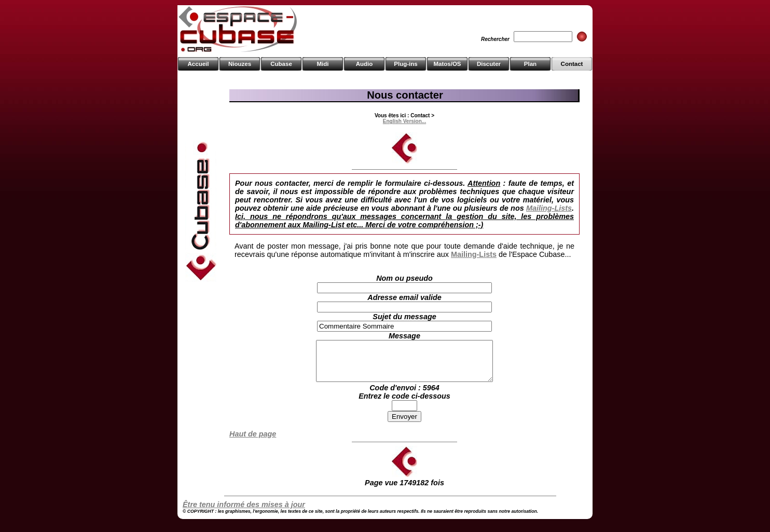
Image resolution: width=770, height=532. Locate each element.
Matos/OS (447, 64)
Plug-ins (405, 64)
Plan (530, 64)
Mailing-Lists (549, 208)
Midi (322, 64)
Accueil (198, 64)
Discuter (489, 64)
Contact (572, 64)
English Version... (404, 121)
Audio (365, 64)
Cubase (281, 64)
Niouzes (240, 64)
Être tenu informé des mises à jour (244, 512)
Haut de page (253, 442)
